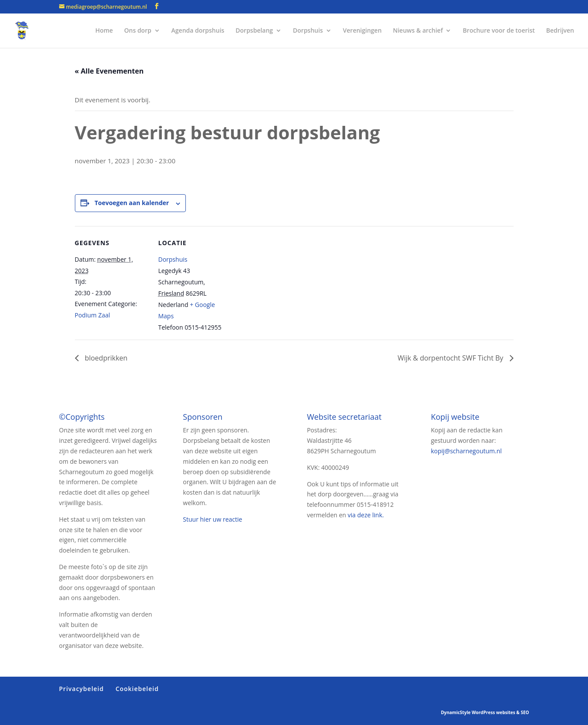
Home (104, 31)
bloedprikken (105, 358)
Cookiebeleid (137, 689)
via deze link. (366, 515)
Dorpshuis (308, 31)
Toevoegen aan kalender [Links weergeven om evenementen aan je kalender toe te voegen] (132, 203)
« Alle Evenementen (109, 71)
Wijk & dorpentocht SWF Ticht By (451, 358)
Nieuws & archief (418, 31)
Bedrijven (560, 31)
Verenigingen (362, 31)
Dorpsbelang (254, 31)
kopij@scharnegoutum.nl (466, 451)
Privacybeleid (82, 689)
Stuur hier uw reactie (212, 519)
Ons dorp (138, 31)
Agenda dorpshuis (198, 31)
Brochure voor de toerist (499, 31)
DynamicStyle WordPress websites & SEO (485, 712)
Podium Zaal (92, 315)
